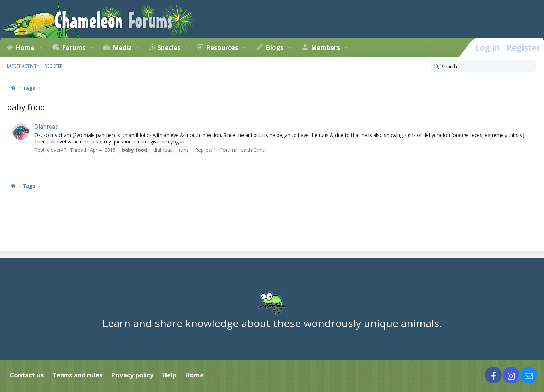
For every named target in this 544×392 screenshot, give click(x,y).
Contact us (27, 375)
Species (169, 47)
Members (325, 47)
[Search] (483, 67)
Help (169, 375)
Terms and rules (77, 375)
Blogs (275, 47)
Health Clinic (251, 150)
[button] (41, 47)
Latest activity (23, 66)
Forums (74, 47)
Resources (222, 47)
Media (122, 47)
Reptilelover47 (50, 150)
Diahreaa (46, 127)
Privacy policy (132, 375)
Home (25, 47)
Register (54, 66)
